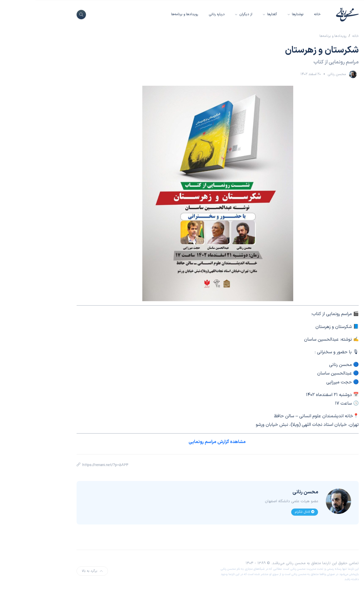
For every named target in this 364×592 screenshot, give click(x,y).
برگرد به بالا (57, 571)
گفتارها (236, 14)
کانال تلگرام (269, 512)
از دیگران (210, 14)
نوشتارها (262, 14)
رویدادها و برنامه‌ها (149, 14)
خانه (282, 14)
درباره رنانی (181, 14)
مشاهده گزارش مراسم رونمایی (182, 442)
